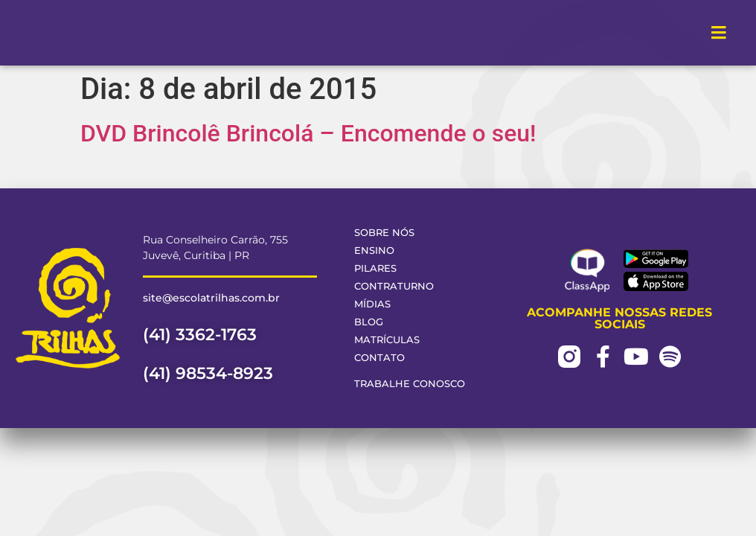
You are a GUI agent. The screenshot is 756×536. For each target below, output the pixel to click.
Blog (369, 322)
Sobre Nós (384, 233)
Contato (379, 358)
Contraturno (394, 286)
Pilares (375, 268)
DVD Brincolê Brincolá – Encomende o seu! (308, 133)
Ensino (374, 251)
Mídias (372, 304)
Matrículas (387, 340)
